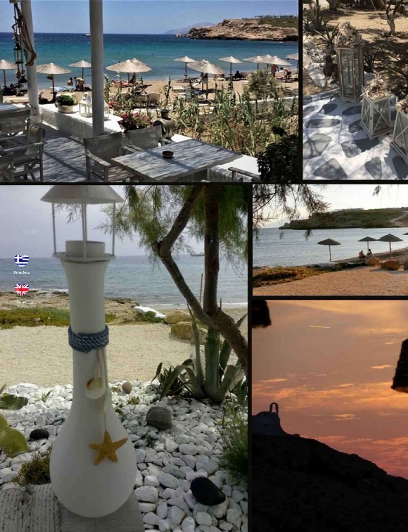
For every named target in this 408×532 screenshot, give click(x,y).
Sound (32, 232)
